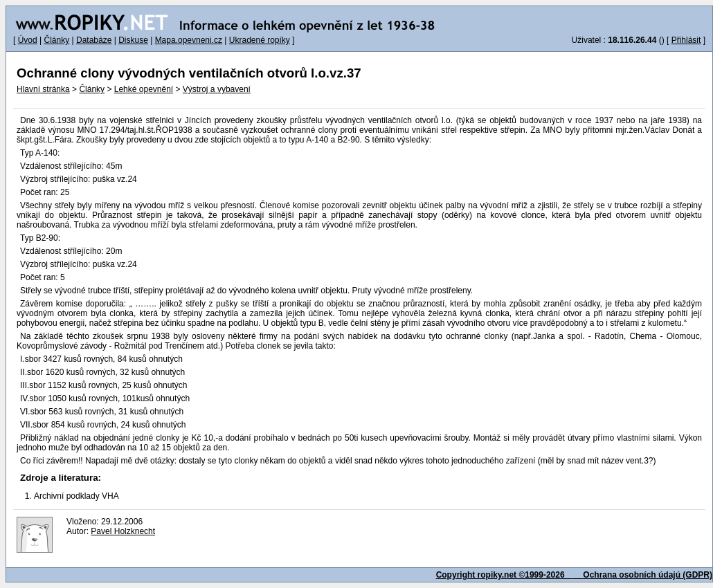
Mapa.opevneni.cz (189, 40)
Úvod (28, 40)
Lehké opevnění (144, 89)
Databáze (94, 40)
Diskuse (133, 40)
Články (56, 40)
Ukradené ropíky (260, 40)
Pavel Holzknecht (123, 531)
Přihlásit (686, 40)
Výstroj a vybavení (217, 89)
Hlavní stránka (43, 89)
